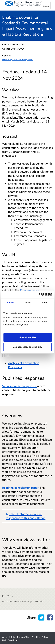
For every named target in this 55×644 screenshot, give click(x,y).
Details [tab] (28, 303)
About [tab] (45, 303)
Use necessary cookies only (27, 347)
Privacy (46, 637)
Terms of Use (24, 637)
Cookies (36, 637)
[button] (27, 516)
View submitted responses (20, 386)
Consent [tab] (10, 303)
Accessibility (9, 637)
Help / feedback (10, 640)
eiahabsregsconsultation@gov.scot (18, 59)
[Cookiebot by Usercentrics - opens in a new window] (39, 295)
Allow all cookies (27, 337)
